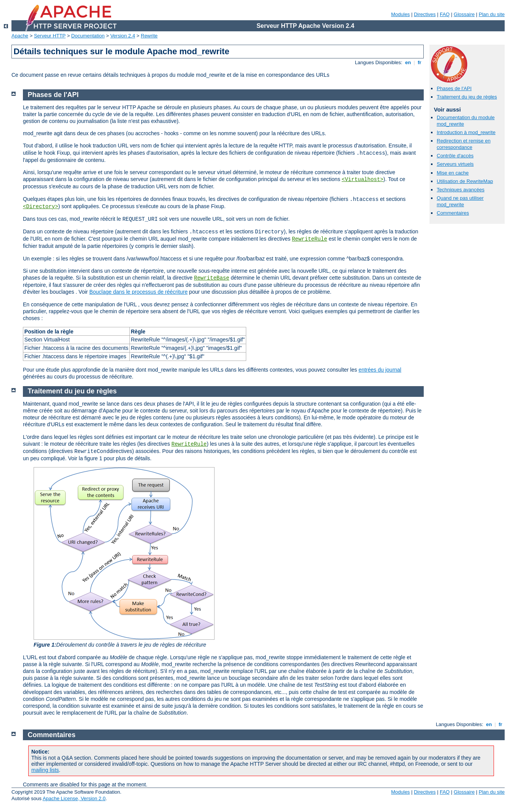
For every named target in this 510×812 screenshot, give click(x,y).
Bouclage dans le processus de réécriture (139, 292)
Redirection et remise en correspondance (464, 144)
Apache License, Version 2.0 (74, 798)
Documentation (88, 36)
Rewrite (149, 36)
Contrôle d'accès (455, 156)
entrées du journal (380, 370)
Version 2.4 (123, 36)
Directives (425, 14)
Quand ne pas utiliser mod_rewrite (460, 201)
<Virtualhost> (362, 180)
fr (420, 62)
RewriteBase (211, 278)
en (408, 62)
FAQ (445, 14)
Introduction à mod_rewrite (466, 132)
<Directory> (40, 207)
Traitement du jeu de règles (467, 97)
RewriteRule (310, 239)
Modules (400, 14)
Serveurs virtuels (455, 164)
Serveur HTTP (50, 36)
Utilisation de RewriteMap (465, 181)
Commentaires (453, 213)
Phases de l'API (454, 88)
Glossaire (464, 14)
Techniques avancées (461, 190)
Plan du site (492, 14)
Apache (20, 36)
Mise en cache (453, 173)
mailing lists (45, 770)
